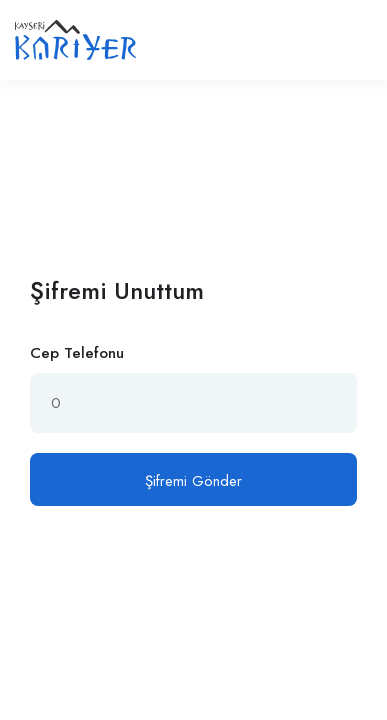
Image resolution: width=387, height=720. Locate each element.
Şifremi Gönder (193, 481)
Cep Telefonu (77, 353)
